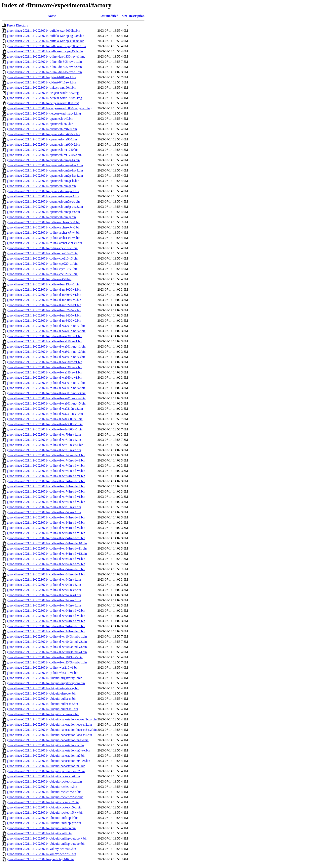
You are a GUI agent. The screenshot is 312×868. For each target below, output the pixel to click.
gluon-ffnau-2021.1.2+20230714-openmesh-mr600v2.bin (43, 134)
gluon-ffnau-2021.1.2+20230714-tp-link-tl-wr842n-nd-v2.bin (46, 564)
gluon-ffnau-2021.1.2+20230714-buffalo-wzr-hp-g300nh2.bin (46, 46)
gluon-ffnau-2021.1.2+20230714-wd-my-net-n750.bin (41, 854)
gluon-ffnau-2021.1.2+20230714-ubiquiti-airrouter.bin (42, 693)
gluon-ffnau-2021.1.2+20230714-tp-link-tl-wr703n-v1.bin (44, 434)
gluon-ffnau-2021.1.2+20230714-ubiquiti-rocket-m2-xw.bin (45, 797)
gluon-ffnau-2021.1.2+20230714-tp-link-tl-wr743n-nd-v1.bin (46, 497)
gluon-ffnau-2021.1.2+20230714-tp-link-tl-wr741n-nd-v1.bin (46, 476)
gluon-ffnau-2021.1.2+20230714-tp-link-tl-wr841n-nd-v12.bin (47, 554)
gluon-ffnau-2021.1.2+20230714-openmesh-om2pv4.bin (43, 196)
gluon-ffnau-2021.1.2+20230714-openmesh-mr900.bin (42, 139)
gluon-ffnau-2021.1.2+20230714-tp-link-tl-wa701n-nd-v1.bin (46, 326)
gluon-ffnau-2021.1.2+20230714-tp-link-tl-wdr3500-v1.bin (45, 419)
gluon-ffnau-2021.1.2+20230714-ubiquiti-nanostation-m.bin (45, 745)
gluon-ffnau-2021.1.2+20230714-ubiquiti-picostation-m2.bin (46, 771)
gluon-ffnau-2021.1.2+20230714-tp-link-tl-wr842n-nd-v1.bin (46, 559)
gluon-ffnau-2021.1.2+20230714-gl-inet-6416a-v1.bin (41, 82)
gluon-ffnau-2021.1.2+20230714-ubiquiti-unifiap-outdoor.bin (46, 844)
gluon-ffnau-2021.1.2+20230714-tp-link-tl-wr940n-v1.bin (44, 579)
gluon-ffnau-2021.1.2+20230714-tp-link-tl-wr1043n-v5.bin (45, 657)
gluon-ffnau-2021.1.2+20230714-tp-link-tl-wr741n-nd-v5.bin (46, 491)
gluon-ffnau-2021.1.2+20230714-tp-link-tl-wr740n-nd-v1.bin (46, 455)
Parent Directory (18, 25)
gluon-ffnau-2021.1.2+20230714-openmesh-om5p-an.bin (43, 212)
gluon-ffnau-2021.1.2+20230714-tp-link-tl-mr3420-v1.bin (44, 315)
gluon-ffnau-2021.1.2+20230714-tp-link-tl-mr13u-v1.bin (43, 284)
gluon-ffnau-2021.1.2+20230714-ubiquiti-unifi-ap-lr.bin (43, 818)
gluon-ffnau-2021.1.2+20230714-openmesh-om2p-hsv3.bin (45, 170)
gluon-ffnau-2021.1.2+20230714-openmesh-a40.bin (40, 119)
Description (137, 16)
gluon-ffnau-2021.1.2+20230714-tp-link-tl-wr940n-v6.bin (44, 605)
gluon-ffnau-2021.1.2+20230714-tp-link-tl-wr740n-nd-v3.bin (46, 460)
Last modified (109, 16)
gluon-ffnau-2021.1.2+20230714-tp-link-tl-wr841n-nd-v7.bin (46, 528)
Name (52, 16)
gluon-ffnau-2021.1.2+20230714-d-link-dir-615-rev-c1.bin (44, 72)
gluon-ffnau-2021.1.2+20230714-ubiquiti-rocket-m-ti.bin (43, 776)
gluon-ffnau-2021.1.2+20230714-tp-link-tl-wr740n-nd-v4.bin (46, 466)
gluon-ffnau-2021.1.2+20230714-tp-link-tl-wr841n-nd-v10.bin (47, 543)
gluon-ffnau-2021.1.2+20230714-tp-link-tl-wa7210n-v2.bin (45, 409)
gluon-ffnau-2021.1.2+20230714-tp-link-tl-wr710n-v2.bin (44, 450)
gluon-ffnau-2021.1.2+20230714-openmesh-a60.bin (40, 124)
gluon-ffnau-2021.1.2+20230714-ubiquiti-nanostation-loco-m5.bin (49, 735)
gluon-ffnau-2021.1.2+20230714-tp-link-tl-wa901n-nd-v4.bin (46, 398)
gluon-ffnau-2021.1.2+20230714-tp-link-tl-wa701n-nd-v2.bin (46, 331)
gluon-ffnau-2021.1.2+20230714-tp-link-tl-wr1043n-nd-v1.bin (47, 636)
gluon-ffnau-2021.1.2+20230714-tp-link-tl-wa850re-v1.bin (45, 372)
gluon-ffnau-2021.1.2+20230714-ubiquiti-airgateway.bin (43, 688)
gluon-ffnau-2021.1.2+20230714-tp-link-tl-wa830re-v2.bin (45, 367)
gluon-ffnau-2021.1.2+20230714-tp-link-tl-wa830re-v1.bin (45, 362)
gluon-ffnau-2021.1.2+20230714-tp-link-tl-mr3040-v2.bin (44, 300)
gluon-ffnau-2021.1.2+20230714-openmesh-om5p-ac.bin (43, 201)
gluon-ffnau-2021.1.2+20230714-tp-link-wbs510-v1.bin (43, 673)
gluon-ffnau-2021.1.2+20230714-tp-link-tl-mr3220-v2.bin (44, 310)
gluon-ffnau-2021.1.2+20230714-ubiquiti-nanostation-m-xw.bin (48, 740)
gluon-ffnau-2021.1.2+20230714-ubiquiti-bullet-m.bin (42, 699)
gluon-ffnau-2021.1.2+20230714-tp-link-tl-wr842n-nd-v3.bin (46, 569)
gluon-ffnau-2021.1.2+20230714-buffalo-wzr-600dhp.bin (44, 31)
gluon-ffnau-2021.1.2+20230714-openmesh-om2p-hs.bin (43, 160)
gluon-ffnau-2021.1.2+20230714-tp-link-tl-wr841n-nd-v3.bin (46, 517)
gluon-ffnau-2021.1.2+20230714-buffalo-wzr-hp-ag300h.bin (46, 36)
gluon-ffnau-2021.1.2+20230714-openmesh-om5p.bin (41, 217)
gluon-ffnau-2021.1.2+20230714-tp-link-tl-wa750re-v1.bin (45, 341)
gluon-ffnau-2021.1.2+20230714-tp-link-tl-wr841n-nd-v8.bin (46, 533)
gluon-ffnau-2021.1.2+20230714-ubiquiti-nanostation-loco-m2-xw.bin (52, 719)
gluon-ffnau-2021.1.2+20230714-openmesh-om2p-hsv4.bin (45, 176)
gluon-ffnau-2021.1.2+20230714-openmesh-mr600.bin (42, 129)
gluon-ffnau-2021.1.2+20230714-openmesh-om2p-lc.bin (43, 181)
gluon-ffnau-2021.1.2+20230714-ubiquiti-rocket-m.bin (42, 787)
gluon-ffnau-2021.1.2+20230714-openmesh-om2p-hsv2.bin (45, 165)
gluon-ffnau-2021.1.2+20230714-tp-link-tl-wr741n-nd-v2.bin (46, 481)
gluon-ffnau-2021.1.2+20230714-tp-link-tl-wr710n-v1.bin (44, 440)
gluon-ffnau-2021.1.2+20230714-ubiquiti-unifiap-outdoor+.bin (47, 838)
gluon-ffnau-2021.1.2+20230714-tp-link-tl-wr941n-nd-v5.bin (46, 626)
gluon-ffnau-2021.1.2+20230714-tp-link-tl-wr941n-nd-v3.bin (46, 616)
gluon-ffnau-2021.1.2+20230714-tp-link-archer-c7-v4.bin (44, 233)
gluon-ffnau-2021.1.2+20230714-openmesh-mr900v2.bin (43, 145)
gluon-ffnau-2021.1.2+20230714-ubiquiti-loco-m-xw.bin (43, 714)
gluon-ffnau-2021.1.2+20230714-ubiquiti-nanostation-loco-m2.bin (49, 724)
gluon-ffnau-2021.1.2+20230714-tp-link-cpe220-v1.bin (42, 264)
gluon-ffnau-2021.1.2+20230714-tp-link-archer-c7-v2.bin (44, 227)
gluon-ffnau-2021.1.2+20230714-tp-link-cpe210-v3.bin (42, 258)
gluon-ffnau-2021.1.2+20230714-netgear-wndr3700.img (43, 93)
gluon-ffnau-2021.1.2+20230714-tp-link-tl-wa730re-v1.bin (45, 336)
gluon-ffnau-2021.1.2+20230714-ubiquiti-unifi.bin (39, 833)
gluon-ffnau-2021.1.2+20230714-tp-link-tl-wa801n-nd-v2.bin (46, 352)
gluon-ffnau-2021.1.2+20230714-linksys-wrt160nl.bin (42, 88)
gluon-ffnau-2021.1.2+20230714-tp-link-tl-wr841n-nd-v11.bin (47, 548)
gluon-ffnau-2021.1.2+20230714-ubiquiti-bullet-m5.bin (42, 709)
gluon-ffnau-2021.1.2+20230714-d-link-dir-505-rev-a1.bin (44, 62)
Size (125, 16)
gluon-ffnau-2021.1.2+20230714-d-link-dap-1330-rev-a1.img (46, 56)
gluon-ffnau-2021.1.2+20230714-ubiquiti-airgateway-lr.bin (45, 678)
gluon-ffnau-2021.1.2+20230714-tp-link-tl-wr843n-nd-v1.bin (46, 574)
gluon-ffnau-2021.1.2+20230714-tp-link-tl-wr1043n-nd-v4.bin (47, 652)
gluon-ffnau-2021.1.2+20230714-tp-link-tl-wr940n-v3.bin (44, 590)
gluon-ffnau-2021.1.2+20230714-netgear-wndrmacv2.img (44, 113)
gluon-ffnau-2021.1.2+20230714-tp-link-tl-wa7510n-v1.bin (45, 414)
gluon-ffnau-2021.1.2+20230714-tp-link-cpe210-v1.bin (42, 248)
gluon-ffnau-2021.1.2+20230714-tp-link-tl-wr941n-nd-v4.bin (46, 621)
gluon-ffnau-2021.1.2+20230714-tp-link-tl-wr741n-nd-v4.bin (46, 486)
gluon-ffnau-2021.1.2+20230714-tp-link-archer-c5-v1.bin (44, 222)
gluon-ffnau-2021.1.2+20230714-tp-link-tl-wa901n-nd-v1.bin (46, 383)
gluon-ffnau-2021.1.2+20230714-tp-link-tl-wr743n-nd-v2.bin (46, 502)
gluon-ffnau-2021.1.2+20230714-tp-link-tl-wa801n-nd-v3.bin (46, 357)
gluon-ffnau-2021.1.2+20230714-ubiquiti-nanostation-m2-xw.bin (49, 750)
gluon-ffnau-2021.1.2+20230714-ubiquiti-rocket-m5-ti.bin (44, 807)
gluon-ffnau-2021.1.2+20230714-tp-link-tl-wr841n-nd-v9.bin (46, 538)
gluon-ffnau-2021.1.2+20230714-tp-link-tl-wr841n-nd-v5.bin (46, 523)
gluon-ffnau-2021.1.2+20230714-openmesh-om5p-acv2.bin (45, 207)
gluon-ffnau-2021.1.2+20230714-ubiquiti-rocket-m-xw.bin (44, 781)
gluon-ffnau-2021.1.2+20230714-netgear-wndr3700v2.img (44, 98)
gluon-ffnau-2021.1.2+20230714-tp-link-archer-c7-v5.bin (44, 238)
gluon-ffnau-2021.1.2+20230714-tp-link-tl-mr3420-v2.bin (44, 321)
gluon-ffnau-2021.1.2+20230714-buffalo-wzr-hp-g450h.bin (45, 51)
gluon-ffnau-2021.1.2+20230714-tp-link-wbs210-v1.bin (43, 668)
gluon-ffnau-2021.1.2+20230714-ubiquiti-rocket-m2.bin (43, 802)
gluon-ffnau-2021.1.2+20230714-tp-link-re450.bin (39, 279)
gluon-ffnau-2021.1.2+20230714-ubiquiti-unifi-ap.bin (41, 828)
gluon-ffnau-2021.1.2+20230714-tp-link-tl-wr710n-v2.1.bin (45, 445)
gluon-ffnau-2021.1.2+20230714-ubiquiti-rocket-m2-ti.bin (44, 792)
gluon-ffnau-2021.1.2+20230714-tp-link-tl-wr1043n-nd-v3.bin (47, 647)
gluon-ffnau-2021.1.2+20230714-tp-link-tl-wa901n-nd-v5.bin (46, 403)
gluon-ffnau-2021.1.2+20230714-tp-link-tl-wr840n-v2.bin (44, 512)
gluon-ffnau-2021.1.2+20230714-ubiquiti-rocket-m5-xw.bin (45, 813)
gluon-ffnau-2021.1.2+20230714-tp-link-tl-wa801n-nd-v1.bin (46, 346)
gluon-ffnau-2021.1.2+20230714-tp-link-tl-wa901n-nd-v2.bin (46, 388)
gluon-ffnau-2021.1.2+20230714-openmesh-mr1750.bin (43, 150)
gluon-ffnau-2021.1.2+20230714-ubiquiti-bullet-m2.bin (42, 704)
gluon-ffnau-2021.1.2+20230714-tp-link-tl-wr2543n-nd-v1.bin (47, 662)
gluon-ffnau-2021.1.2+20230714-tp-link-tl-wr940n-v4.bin (44, 595)
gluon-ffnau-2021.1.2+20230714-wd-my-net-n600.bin (41, 849)
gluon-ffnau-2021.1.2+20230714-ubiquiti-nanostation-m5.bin (46, 766)
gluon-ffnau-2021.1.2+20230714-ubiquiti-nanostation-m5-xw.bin (49, 761)
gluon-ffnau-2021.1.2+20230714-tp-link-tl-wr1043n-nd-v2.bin (47, 642)
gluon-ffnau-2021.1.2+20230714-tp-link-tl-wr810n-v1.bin (44, 507)
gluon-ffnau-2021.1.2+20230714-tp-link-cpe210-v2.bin (42, 253)
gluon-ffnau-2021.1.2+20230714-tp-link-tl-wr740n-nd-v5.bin (46, 471)
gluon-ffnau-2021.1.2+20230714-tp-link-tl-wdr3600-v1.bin (45, 424)
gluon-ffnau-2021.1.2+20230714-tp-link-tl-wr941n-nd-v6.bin (46, 631)
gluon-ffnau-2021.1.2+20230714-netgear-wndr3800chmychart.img (50, 108)
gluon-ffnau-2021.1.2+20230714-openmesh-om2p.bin (41, 186)
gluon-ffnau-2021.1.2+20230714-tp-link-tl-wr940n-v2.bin (44, 585)
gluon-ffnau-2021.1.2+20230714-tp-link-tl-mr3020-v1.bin (44, 289)
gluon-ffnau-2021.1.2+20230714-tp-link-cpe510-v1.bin (42, 269)
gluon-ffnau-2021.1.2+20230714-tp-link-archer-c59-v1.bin (44, 243)
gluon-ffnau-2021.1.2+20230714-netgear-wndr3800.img (43, 103)
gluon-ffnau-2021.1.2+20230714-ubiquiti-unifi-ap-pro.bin (44, 823)
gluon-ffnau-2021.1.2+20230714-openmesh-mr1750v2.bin (44, 155)
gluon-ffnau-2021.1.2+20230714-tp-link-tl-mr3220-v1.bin (44, 305)
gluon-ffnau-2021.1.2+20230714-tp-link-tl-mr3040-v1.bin (44, 295)
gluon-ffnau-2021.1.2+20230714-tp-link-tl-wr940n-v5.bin (44, 600)
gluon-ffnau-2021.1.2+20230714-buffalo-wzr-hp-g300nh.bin (46, 41)
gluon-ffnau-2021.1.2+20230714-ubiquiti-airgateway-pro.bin (46, 683)
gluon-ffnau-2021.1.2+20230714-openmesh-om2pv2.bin (43, 191)
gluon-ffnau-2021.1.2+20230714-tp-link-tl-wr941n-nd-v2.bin (46, 611)
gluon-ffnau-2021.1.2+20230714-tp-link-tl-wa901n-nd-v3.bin (46, 393)
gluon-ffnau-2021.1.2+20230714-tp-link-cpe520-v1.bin (42, 274)
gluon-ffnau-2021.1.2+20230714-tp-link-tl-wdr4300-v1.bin (45, 429)
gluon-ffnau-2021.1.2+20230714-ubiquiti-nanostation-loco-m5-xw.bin (52, 730)
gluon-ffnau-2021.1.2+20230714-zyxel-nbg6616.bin (40, 859)
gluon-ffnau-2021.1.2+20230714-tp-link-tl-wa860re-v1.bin (45, 378)
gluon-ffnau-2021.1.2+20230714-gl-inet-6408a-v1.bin (41, 77)
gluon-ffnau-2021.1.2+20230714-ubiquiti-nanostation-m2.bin (46, 756)
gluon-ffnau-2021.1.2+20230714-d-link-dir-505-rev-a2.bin (44, 67)
